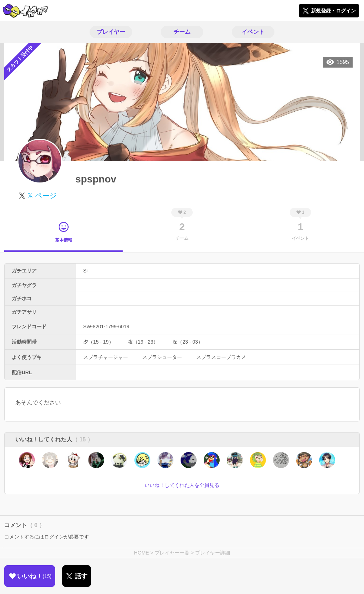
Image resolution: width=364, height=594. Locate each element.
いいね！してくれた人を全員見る (182, 485)
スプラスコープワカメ (221, 357)
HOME (141, 553)
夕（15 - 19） (98, 342)
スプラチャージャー (106, 357)
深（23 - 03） (188, 342)
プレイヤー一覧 (172, 553)
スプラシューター (162, 357)
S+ (86, 271)
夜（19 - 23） (143, 342)
